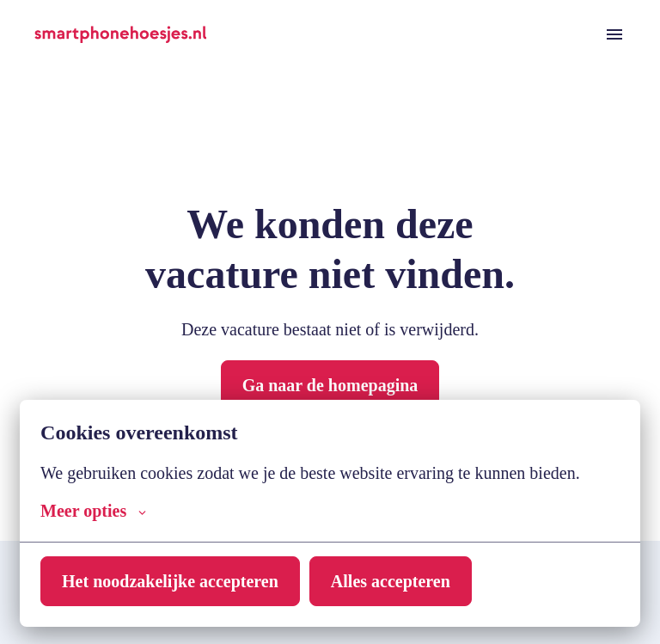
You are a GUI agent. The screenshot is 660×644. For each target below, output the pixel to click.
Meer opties (97, 511)
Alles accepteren (411, 581)
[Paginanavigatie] (614, 34)
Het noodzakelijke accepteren (177, 581)
